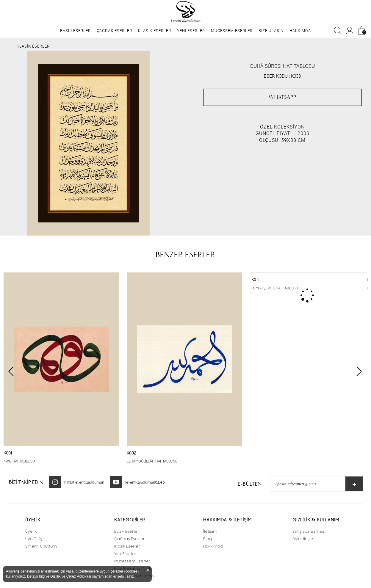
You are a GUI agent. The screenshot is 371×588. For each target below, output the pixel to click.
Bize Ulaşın (303, 539)
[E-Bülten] (305, 484)
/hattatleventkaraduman (83, 482)
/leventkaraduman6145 (144, 482)
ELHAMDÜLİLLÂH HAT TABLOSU (152, 461)
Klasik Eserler (127, 546)
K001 (8, 453)
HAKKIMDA (300, 31)
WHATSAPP (282, 97)
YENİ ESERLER (191, 31)
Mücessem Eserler (132, 561)
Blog (208, 539)
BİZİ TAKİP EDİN (26, 482)
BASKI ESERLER (75, 31)
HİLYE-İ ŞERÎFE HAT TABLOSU (275, 288)
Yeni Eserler (125, 554)
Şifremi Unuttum (41, 546)
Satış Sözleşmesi (309, 531)
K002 (132, 453)
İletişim (210, 531)
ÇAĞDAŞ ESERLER (114, 31)
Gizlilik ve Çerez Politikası (71, 576)
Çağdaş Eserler (130, 539)
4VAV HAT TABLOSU (19, 461)
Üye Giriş (34, 539)
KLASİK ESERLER (155, 31)
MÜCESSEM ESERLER (232, 31)
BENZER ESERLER (185, 255)
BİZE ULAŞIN (271, 31)
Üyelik (31, 531)
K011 (255, 280)
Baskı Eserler (127, 531)
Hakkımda (213, 546)
